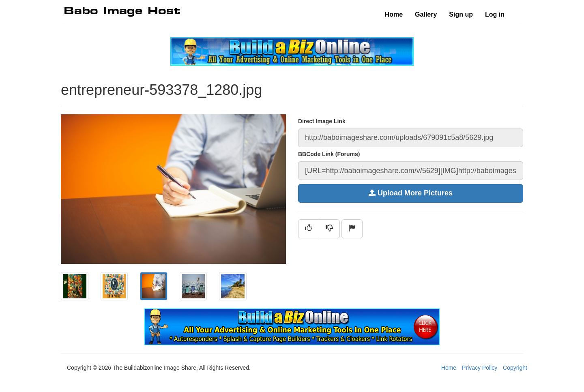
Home (394, 14)
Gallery (426, 14)
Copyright (515, 368)
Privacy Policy (480, 368)
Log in (495, 14)
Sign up (461, 14)
